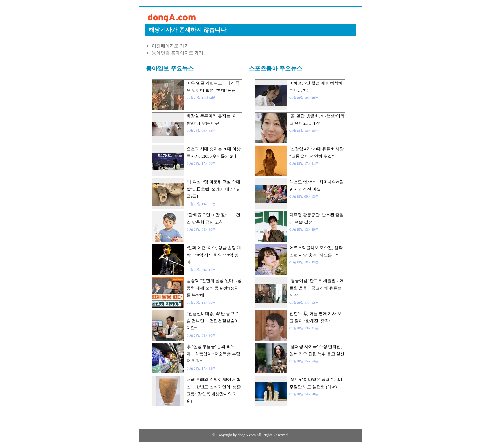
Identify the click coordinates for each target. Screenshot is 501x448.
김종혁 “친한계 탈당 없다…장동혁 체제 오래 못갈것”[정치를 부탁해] (214, 288)
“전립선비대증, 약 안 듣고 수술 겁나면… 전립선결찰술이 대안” (213, 321)
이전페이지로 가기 (170, 46)
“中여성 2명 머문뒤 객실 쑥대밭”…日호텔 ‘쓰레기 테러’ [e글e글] (213, 189)
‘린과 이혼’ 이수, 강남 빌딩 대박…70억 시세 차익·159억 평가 (214, 255)
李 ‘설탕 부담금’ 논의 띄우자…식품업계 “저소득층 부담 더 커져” (213, 354)
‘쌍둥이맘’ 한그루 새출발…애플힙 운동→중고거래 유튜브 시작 (317, 288)
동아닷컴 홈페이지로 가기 (177, 53)
